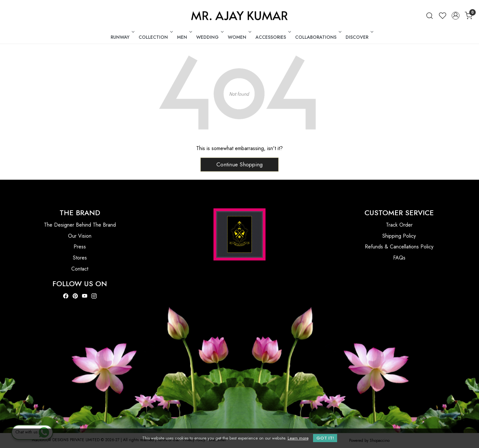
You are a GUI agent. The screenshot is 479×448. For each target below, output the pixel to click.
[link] (430, 15)
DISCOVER (359, 37)
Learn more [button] (298, 438)
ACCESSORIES (273, 37)
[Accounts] (456, 16)
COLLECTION (155, 37)
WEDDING (209, 37)
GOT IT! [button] (325, 438)
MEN (184, 37)
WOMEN (239, 37)
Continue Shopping (239, 164)
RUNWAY (122, 37)
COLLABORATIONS (318, 37)
